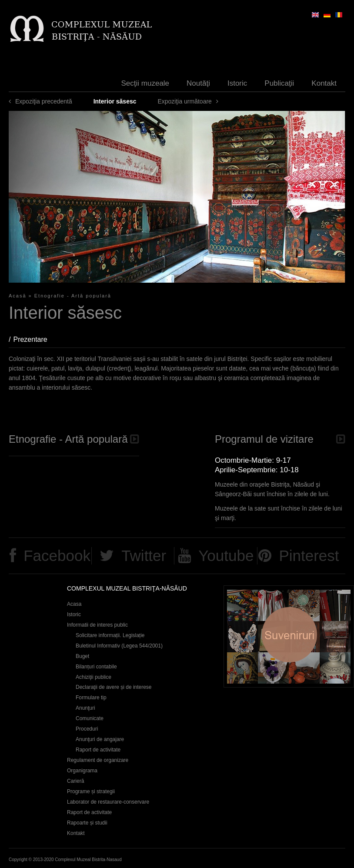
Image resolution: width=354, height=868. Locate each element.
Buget (82, 656)
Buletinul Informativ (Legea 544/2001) (119, 646)
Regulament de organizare (98, 760)
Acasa (74, 604)
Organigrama (82, 771)
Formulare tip (91, 698)
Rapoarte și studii (87, 823)
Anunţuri (85, 708)
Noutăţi (198, 83)
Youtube (226, 556)
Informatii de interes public (97, 625)
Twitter (144, 556)
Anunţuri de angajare (100, 739)
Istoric (237, 83)
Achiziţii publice (94, 677)
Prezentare (34, 339)
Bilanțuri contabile (96, 667)
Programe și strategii (91, 791)
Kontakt (324, 83)
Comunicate (90, 718)
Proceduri (87, 729)
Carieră (75, 781)
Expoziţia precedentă (44, 101)
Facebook (57, 556)
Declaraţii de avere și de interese (114, 687)
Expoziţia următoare (185, 101)
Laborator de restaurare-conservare (108, 802)
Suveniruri (289, 636)
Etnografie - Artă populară (73, 296)
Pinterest (309, 556)
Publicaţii (279, 83)
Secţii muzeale (145, 83)
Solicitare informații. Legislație (110, 635)
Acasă (18, 296)
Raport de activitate (98, 750)
